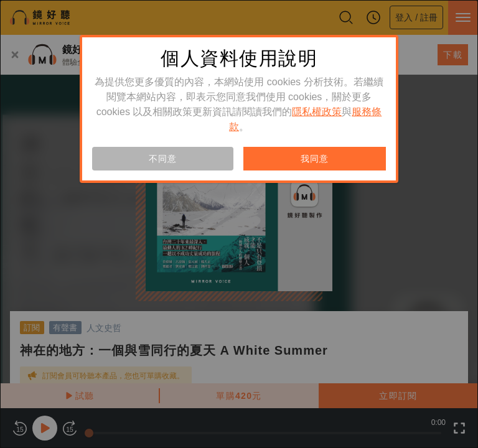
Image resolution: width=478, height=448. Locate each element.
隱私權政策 (317, 112)
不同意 (162, 159)
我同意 (314, 159)
